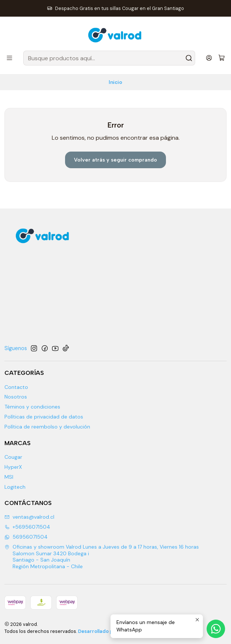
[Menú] (9, 58)
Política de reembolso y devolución (47, 427)
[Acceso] (209, 58)
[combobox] (109, 58)
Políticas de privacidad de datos (44, 417)
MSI (9, 477)
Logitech (15, 487)
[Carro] (222, 58)
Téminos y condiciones (32, 407)
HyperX (13, 467)
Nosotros (16, 397)
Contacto (16, 387)
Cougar (13, 457)
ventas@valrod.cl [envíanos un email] (29, 517)
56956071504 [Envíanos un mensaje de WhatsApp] (26, 537)
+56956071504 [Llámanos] (27, 527)
